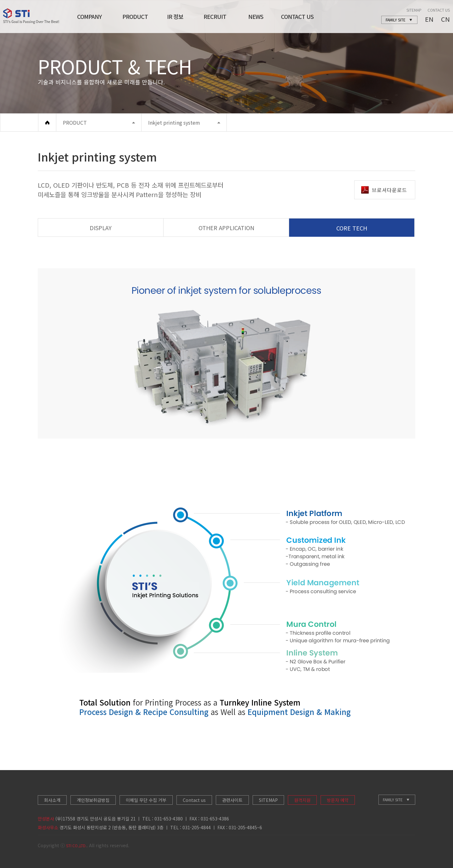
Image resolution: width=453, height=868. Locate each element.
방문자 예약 (338, 800)
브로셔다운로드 (384, 190)
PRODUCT (135, 16)
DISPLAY (101, 228)
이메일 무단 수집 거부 (146, 800)
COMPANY (89, 16)
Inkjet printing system (174, 122)
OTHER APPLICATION (226, 228)
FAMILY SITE (393, 800)
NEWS (256, 16)
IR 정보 (175, 16)
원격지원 (302, 800)
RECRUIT (215, 16)
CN (445, 19)
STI (31, 16)
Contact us (194, 800)
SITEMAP (414, 10)
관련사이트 (232, 800)
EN (429, 19)
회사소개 (52, 800)
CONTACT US (297, 16)
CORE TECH (352, 228)
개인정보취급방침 (93, 800)
